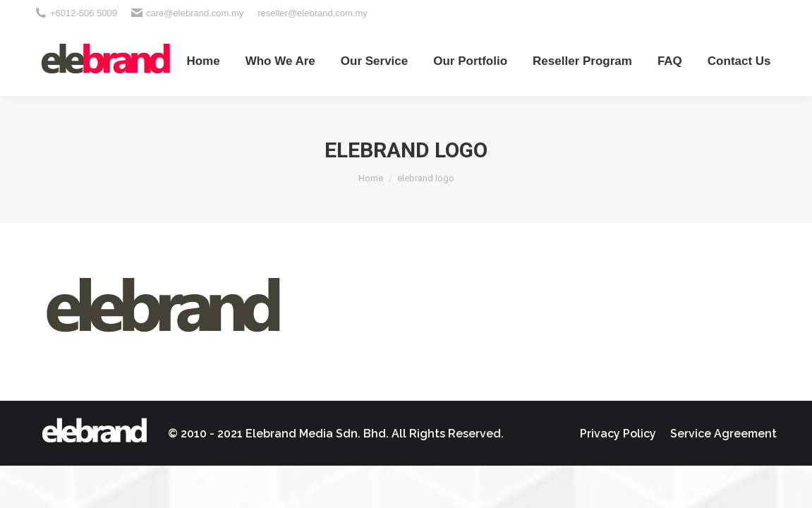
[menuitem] (203, 61)
